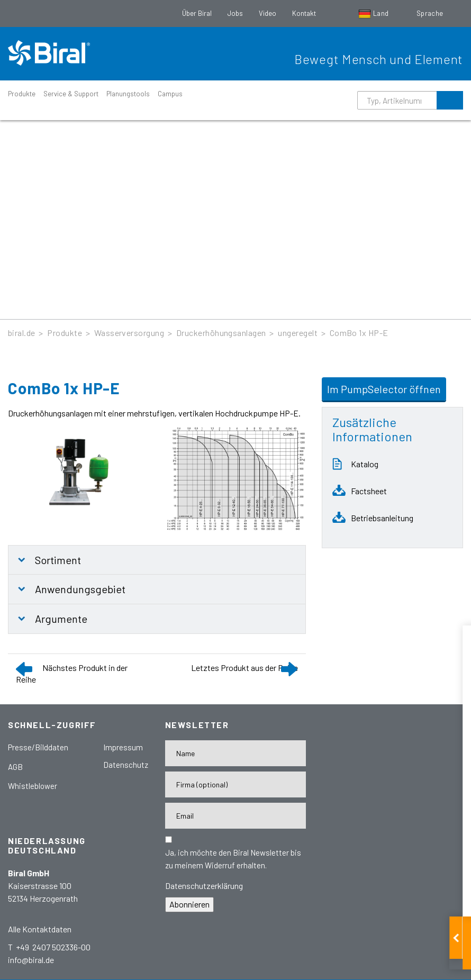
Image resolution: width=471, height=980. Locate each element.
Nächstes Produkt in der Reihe (72, 674)
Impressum (123, 747)
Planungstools (128, 94)
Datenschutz (126, 765)
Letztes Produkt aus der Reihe (244, 668)
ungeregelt (298, 333)
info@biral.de (31, 960)
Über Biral (197, 13)
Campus (170, 94)
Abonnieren (189, 904)
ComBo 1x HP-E (359, 333)
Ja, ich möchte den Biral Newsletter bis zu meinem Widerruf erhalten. (233, 859)
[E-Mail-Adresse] (236, 816)
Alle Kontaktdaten (40, 929)
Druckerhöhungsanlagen (221, 333)
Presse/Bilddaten (38, 747)
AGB (15, 767)
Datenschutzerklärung (204, 886)
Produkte (22, 94)
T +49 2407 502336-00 (49, 947)
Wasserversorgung (129, 333)
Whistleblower (33, 786)
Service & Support (71, 94)
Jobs (235, 13)
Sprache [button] (431, 13)
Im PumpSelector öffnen (384, 389)
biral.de (22, 333)
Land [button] (374, 13)
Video (268, 13)
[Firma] (236, 784)
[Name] (236, 753)
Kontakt (304, 13)
